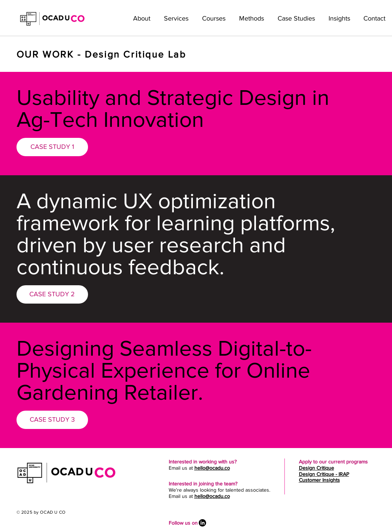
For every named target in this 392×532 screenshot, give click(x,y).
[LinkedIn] (202, 523)
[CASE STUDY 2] (52, 294)
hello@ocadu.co (212, 468)
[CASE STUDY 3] (52, 420)
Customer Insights (319, 480)
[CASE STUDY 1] (52, 147)
